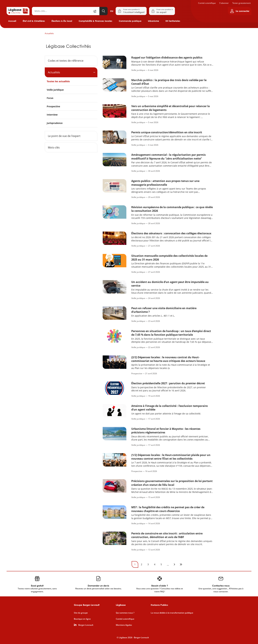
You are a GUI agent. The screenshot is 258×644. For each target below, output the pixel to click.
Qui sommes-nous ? (125, 613)
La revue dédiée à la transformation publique (172, 613)
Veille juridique (55, 90)
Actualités (49, 33)
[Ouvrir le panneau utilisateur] (240, 11)
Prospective (53, 106)
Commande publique (130, 21)
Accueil (12, 21)
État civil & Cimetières (34, 21)
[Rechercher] (62, 11)
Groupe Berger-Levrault (87, 605)
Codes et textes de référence (66, 61)
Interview (52, 115)
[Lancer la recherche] (103, 11)
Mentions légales (124, 625)
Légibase (121, 605)
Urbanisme (153, 21)
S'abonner (224, 3)
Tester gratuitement (241, 3)
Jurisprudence (55, 123)
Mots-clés (54, 147)
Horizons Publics (159, 605)
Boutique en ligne (82, 619)
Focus (50, 98)
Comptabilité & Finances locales (95, 21)
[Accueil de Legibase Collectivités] (18, 11)
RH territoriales (173, 21)
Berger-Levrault (86, 625)
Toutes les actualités (58, 81)
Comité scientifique (207, 3)
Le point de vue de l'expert (64, 136)
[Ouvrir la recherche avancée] (96, 11)
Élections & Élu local (62, 21)
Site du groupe (81, 613)
